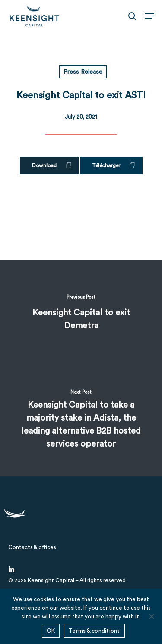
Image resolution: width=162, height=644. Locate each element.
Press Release (83, 72)
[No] (151, 616)
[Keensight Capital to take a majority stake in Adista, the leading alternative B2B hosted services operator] (81, 422)
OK (51, 631)
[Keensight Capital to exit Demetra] (81, 314)
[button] (149, 16)
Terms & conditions (94, 631)
